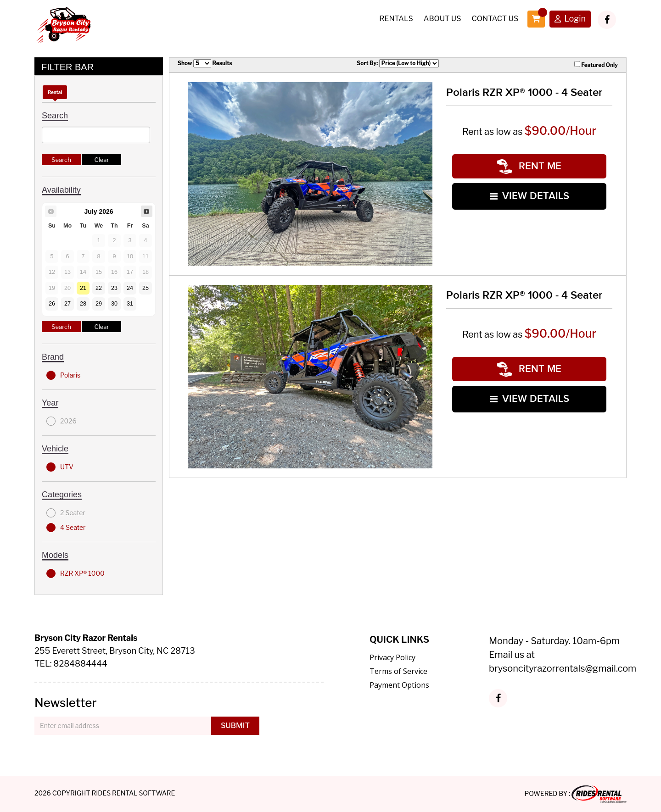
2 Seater (66, 513)
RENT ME (529, 166)
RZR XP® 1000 (76, 573)
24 (130, 288)
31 (130, 304)
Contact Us (495, 19)
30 (114, 304)
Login (570, 19)
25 (146, 288)
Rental (55, 92)
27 (67, 304)
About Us (443, 19)
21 (83, 288)
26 (52, 304)
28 (83, 304)
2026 (62, 421)
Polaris (63, 375)
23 (114, 288)
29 (99, 304)
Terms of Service (398, 671)
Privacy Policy (392, 657)
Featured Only (596, 65)
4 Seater (66, 528)
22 (99, 288)
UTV (60, 467)
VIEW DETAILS (529, 196)
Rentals (396, 19)
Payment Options (399, 685)
